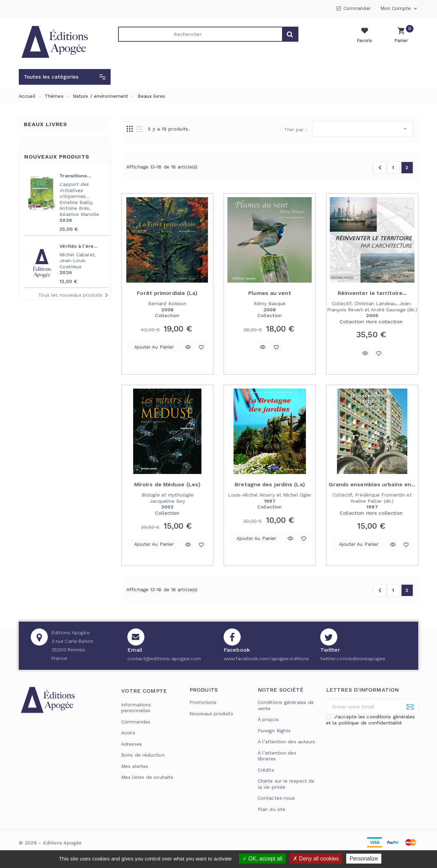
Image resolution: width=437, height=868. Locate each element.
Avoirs (128, 733)
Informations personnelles (136, 708)
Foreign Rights (274, 731)
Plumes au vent (270, 293)
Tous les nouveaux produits (74, 295)
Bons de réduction (143, 755)
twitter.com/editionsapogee (353, 659)
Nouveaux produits (211, 714)
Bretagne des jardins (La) (270, 484)
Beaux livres (46, 124)
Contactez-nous (276, 798)
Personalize (364, 859)
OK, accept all (262, 859)
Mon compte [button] (399, 9)
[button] (65, 77)
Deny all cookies (316, 859)
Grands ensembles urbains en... (372, 484)
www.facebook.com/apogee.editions (266, 659)
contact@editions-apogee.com (164, 659)
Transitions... (75, 176)
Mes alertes (135, 766)
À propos (268, 719)
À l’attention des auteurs (287, 742)
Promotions (203, 702)
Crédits (266, 770)
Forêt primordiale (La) (167, 293)
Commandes (136, 722)
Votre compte (144, 691)
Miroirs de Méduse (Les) (167, 484)
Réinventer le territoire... (372, 293)
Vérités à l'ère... (79, 246)
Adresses (132, 744)
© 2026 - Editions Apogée (50, 843)
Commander (357, 8)
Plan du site (272, 809)
